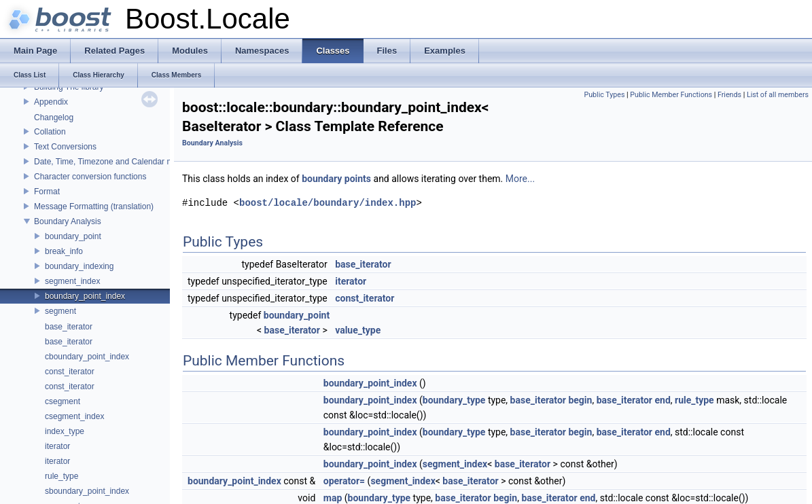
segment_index (72, 281)
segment (60, 311)
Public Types (604, 95)
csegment (63, 401)
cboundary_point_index (87, 357)
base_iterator (69, 327)
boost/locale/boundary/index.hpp (328, 203)
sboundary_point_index (87, 491)
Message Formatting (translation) (94, 206)
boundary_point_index (85, 296)
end (662, 400)
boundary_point (73, 236)
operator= (344, 481)
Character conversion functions (90, 177)
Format (47, 192)
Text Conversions (65, 147)
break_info (64, 251)
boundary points (336, 179)
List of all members (778, 95)
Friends (729, 95)
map (333, 498)
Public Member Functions (671, 95)
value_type (358, 330)
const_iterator (70, 372)
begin (580, 400)
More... (520, 179)
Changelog (54, 118)
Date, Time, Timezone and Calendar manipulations (125, 162)
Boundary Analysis (68, 221)
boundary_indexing (79, 266)
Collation (50, 132)
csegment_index (74, 416)
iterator (57, 446)
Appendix (51, 102)
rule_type (61, 476)
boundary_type (454, 400)
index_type (65, 431)
